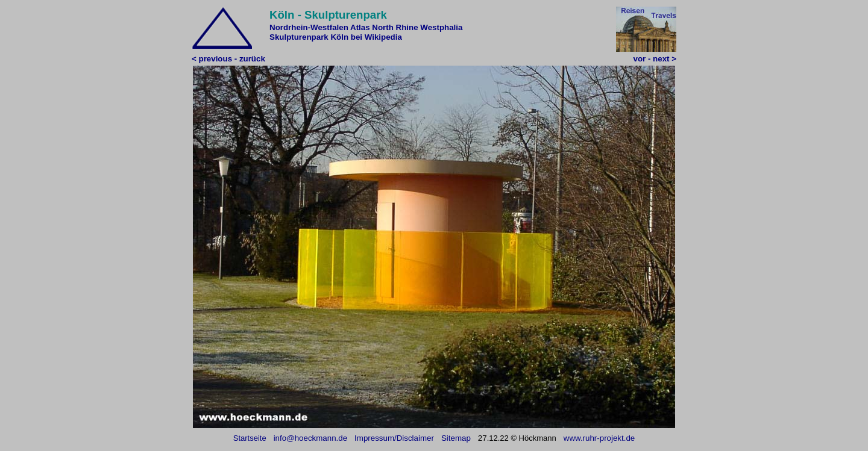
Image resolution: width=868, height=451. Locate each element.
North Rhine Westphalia (417, 27)
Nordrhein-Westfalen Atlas (320, 27)
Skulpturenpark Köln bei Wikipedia (336, 37)
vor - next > (655, 59)
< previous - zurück (228, 59)
